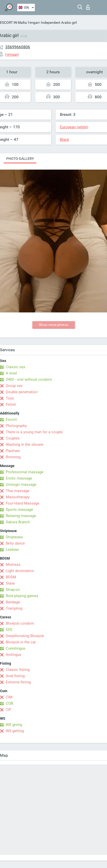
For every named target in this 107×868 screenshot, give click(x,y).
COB (9, 703)
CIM (9, 697)
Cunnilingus (16, 648)
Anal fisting (15, 676)
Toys (10, 398)
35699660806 (18, 47)
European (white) (74, 127)
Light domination (20, 571)
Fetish (11, 404)
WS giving (14, 725)
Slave (10, 583)
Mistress (13, 565)
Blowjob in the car (21, 642)
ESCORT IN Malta (13, 23)
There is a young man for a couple (34, 432)
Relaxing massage (21, 516)
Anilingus (14, 655)
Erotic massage (19, 478)
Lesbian (12, 550)
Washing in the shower (25, 445)
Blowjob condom (20, 623)
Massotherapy (18, 497)
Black (65, 140)
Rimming (13, 457)
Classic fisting (18, 670)
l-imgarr (34, 23)
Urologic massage (21, 485)
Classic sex (15, 367)
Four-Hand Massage (23, 503)
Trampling (14, 608)
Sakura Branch (18, 522)
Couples (13, 438)
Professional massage (25, 472)
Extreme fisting (18, 682)
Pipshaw (13, 451)
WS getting (15, 731)
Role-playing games (22, 596)
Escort (11, 419)
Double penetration (22, 392)
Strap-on (13, 590)
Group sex (14, 386)
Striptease (14, 537)
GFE (9, 630)
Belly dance (15, 543)
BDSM (11, 577)
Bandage (13, 602)
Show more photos (53, 325)
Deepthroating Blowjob (25, 636)
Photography (16, 426)
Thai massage (18, 491)
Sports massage (19, 510)
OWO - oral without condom (29, 379)
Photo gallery (20, 159)
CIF (9, 710)
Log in (88, 7)
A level (11, 373)
